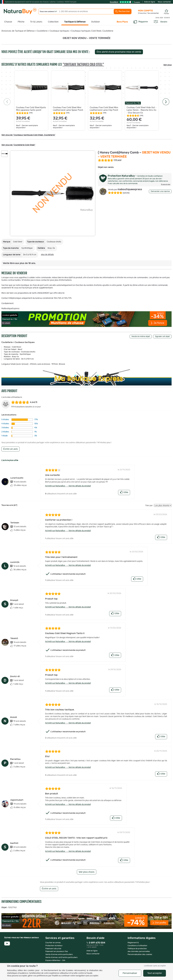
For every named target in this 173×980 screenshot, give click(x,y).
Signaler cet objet (162, 336)
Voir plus (167, 65)
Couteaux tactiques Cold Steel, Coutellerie (92, 31)
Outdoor (96, 22)
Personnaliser (130, 973)
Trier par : (149, 506)
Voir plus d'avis (87, 872)
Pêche (21, 22)
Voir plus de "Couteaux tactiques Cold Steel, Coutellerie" (28, 135)
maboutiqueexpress (125, 189)
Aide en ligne (150, 2)
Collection (53, 22)
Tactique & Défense (75, 22)
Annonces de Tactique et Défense (18, 31)
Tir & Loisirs (36, 22)
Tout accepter (155, 973)
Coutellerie (42, 31)
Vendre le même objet (141, 336)
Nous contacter (164, 2)
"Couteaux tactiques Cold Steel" (83, 64)
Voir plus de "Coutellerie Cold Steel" (18, 145)
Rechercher (123, 12)
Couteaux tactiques (59, 31)
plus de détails (47, 255)
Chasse (8, 22)
